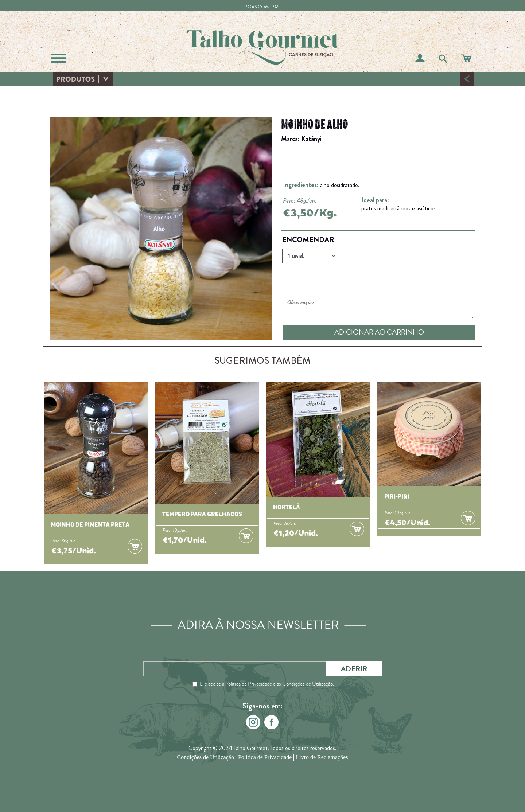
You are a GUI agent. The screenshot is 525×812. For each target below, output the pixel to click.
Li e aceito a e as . (267, 684)
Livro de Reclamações (322, 758)
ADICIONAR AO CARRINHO (379, 332)
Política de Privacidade (249, 684)
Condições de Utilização (308, 684)
